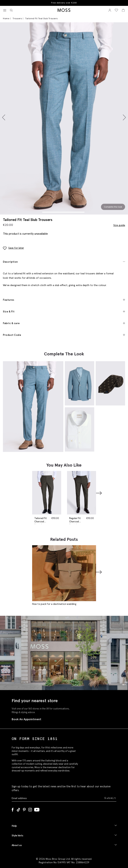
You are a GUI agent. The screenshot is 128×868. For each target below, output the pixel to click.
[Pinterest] (24, 809)
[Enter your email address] (58, 798)
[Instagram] (30, 809)
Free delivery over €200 (64, 3)
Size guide (119, 225)
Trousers (17, 18)
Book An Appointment (26, 719)
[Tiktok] (18, 809)
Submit (110, 798)
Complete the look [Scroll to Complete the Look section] (113, 207)
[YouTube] (37, 809)
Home (6, 18)
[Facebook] (13, 809)
